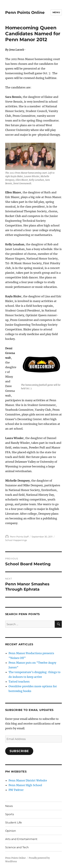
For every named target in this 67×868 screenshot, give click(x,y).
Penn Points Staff (19, 537)
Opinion (11, 831)
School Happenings (16, 540)
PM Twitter (16, 790)
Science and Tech (17, 847)
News (9, 806)
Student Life (14, 823)
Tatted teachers (19, 682)
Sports (10, 814)
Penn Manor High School (25, 785)
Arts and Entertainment (21, 839)
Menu (56, 12)
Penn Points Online (25, 12)
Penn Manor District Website (28, 780)
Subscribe (19, 751)
